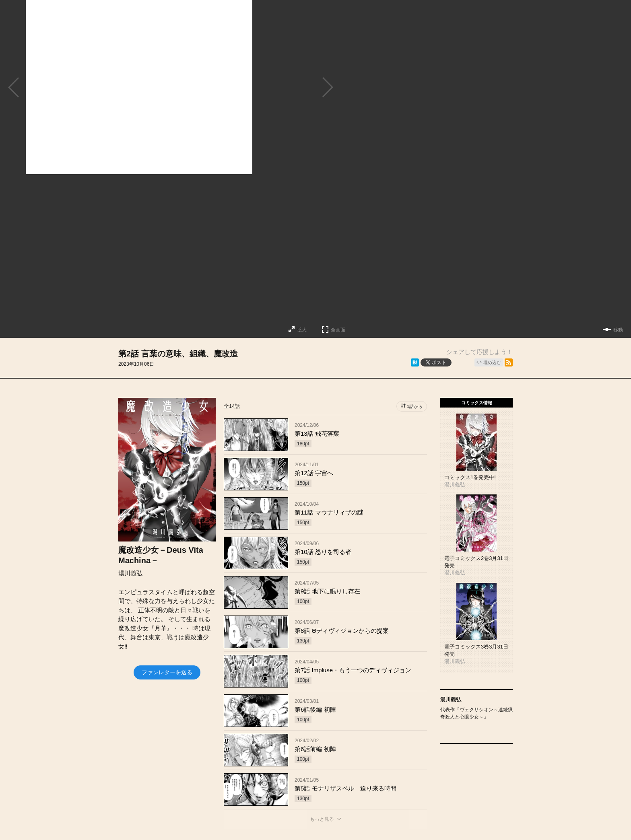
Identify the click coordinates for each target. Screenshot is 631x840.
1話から (415, 406)
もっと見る (322, 819)
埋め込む (492, 362)
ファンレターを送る (167, 672)
